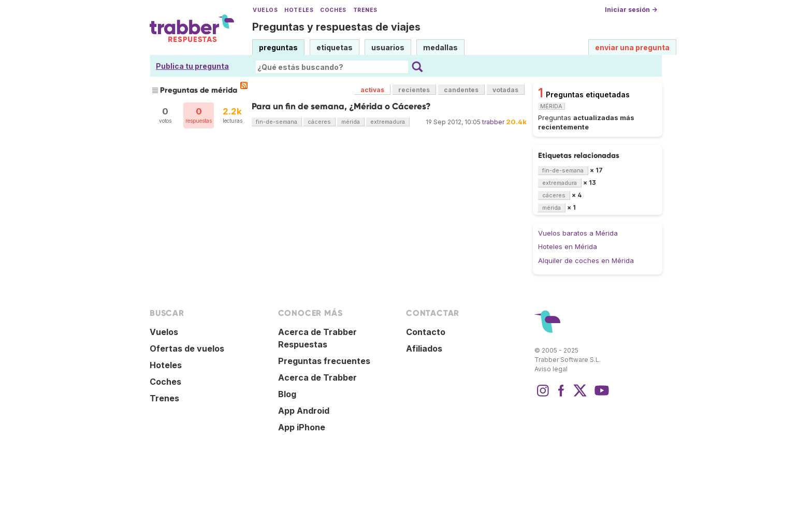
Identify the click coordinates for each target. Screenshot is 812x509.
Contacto (426, 332)
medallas (440, 47)
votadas (505, 90)
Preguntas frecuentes (324, 361)
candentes (461, 90)
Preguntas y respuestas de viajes (336, 27)
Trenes (365, 10)
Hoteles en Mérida (568, 246)
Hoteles (299, 10)
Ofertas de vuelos (187, 348)
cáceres (319, 122)
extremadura (388, 122)
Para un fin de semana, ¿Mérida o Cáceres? (341, 106)
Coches (333, 10)
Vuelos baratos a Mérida (578, 233)
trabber (493, 122)
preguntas (278, 47)
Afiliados (424, 348)
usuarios (388, 47)
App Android (304, 411)
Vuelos (265, 10)
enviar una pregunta (632, 47)
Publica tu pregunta (192, 66)
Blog (287, 394)
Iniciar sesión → (631, 10)
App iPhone (302, 427)
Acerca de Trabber (317, 377)
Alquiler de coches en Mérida (586, 260)
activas (372, 90)
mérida (351, 122)
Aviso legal (551, 369)
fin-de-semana (277, 122)
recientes (414, 90)
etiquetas (335, 47)
